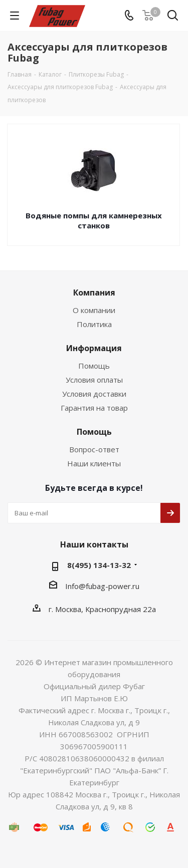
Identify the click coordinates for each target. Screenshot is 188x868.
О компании (94, 310)
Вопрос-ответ (94, 449)
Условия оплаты (94, 380)
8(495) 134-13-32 (99, 565)
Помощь (94, 366)
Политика (94, 324)
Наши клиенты (94, 463)
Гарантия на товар (94, 408)
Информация (94, 348)
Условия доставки (94, 394)
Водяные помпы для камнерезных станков (94, 220)
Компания (94, 293)
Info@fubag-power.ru (102, 586)
